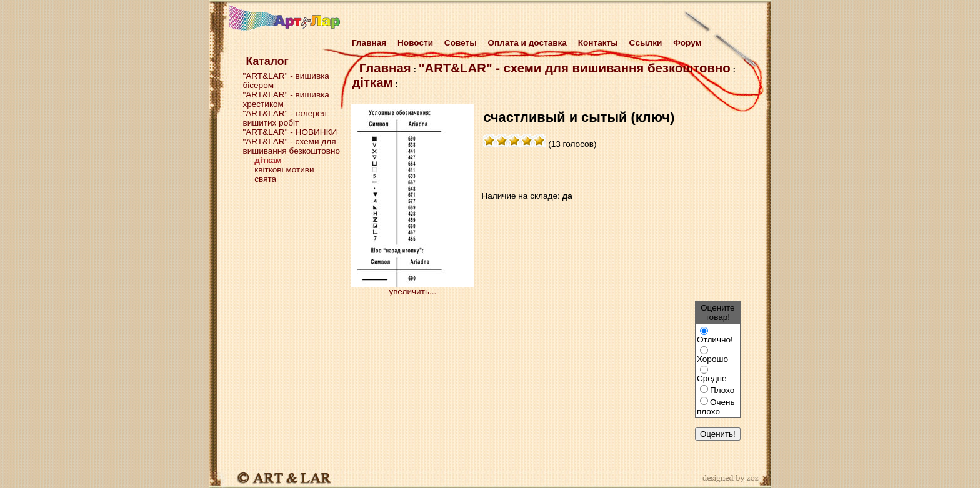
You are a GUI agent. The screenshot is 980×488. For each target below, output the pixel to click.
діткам (372, 82)
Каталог (267, 61)
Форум (687, 43)
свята (265, 179)
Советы (461, 43)
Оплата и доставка (527, 43)
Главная (367, 43)
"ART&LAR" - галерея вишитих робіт (284, 118)
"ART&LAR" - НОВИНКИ (290, 132)
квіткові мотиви (284, 170)
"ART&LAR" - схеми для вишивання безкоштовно (291, 146)
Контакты (598, 43)
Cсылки (646, 43)
